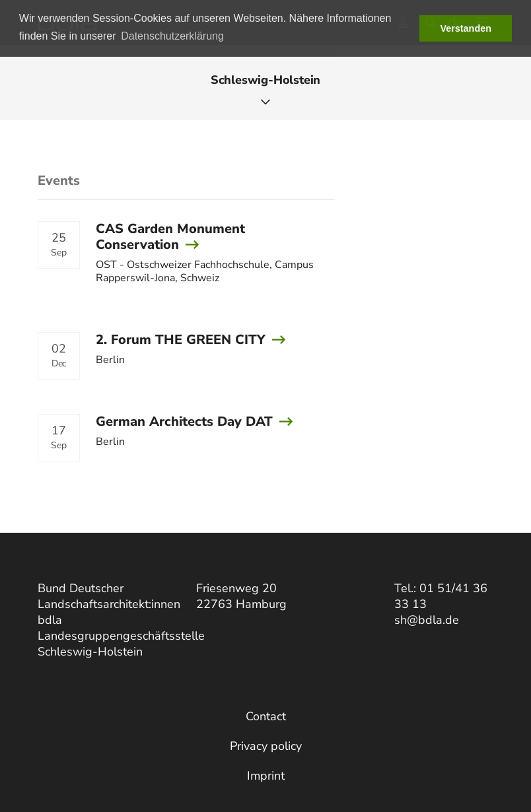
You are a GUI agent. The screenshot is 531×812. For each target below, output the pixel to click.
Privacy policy (266, 746)
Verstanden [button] (466, 28)
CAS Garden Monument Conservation (170, 237)
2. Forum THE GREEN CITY (181, 340)
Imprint (266, 776)
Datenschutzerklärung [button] (172, 36)
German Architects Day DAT (184, 422)
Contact (266, 716)
